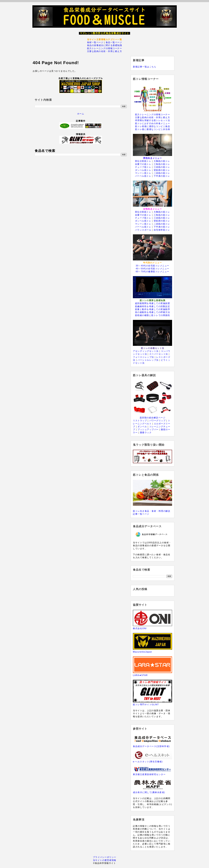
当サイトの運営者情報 (105, 860)
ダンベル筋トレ (143, 170)
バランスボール (143, 230)
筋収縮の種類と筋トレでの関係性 (153, 315)
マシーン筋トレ (143, 173)
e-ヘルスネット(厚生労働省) (148, 762)
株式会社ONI (140, 628)
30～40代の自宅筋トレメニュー (152, 266)
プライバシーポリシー (105, 857)
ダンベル (142, 427)
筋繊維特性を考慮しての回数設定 (153, 306)
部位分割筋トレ (143, 161)
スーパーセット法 (159, 354)
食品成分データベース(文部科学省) (151, 746)
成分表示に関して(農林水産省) (149, 792)
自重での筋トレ (143, 164)
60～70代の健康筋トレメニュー (152, 272)
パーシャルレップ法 (148, 360)
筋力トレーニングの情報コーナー (105, 48)
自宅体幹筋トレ (162, 230)
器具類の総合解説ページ (153, 418)
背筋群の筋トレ (162, 170)
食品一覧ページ (114, 42)
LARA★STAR (140, 675)
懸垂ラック (146, 433)
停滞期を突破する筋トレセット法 (153, 120)
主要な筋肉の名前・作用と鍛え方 (105, 51)
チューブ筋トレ (143, 167)
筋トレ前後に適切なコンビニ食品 (153, 126)
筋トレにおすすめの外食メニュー (153, 123)
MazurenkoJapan (142, 652)
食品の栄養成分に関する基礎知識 (105, 45)
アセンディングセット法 (146, 351)
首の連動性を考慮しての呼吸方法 (153, 312)
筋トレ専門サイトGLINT (146, 705)
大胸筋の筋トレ (162, 161)
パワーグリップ (157, 421)
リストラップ (140, 421)
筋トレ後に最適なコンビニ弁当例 (153, 129)
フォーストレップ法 (143, 357)
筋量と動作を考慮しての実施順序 (153, 309)
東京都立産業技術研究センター (149, 774)
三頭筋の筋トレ (162, 167)
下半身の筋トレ (162, 176)
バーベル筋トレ (143, 176)
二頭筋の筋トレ (162, 173)
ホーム (81, 114)
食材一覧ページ (95, 42)
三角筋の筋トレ (162, 164)
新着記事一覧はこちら (145, 67)
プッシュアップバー (148, 429)
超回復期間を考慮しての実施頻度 (153, 303)
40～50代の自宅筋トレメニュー (152, 269)
